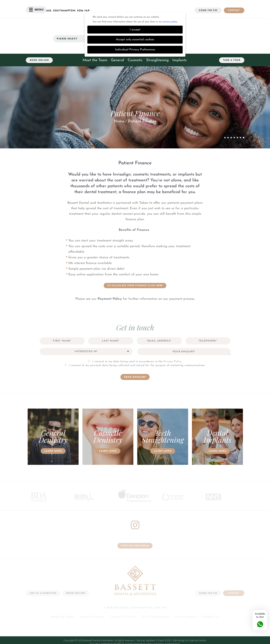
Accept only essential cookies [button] (135, 27)
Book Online (39, 48)
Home (119, 109)
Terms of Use (121, 634)
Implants (180, 48)
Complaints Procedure (98, 634)
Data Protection (161, 634)
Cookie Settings (75, 634)
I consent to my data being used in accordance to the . (137, 349)
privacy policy (170, 9)
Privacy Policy (173, 349)
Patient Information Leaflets (187, 634)
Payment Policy (110, 286)
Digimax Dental (198, 628)
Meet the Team (95, 48)
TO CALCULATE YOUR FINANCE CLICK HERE (135, 273)
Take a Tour (232, 48)
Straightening (157, 48)
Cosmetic (135, 48)
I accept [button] (135, 17)
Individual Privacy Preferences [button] (135, 37)
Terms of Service (166, 631)
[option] (53, 424)
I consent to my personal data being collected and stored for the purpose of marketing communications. (137, 353)
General (118, 48)
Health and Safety (140, 634)
